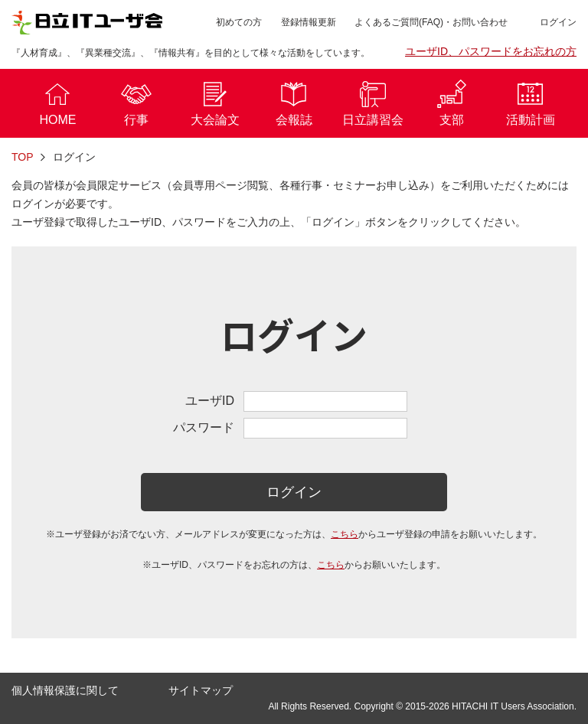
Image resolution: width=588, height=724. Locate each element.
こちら (345, 534)
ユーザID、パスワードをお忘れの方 (491, 51)
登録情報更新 (309, 22)
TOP (23, 157)
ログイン (294, 492)
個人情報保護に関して (65, 690)
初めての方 (239, 22)
